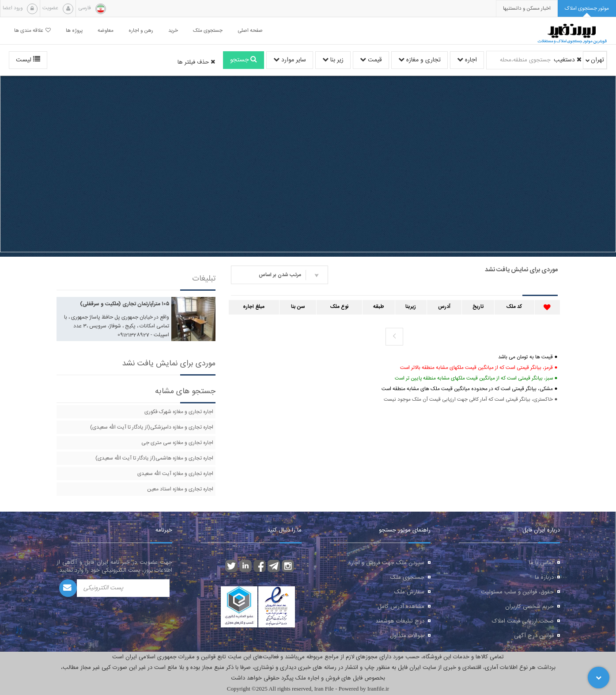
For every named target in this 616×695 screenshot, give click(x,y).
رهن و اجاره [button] (141, 31)
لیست (28, 60)
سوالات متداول (407, 636)
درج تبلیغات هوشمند (400, 621)
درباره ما (544, 577)
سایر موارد (290, 60)
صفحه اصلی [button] (250, 31)
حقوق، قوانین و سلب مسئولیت (517, 592)
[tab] (587, 9)
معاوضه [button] (106, 31)
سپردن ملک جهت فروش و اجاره (386, 563)
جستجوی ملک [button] (208, 31)
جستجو (244, 60)
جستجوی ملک (407, 577)
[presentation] (527, 9)
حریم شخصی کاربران (529, 607)
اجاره (467, 60)
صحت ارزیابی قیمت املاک (523, 621)
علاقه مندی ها (32, 31)
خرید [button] (173, 31)
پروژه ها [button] (74, 31)
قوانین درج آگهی (534, 636)
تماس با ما (541, 563)
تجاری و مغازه (419, 60)
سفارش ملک (409, 592)
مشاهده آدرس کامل (401, 607)
